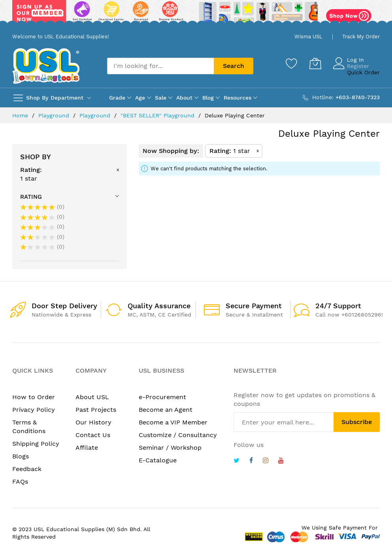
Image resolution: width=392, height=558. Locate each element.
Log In (355, 60)
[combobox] (160, 66)
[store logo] (46, 66)
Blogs (21, 456)
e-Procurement (162, 397)
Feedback (27, 469)
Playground (55, 115)
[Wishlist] (292, 63)
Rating (31, 197)
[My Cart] (315, 63)
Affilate (87, 448)
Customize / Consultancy (178, 435)
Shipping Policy (36, 444)
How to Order (34, 397)
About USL (92, 397)
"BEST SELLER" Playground (158, 115)
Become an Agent (166, 410)
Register (358, 66)
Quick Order (363, 72)
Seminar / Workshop (170, 448)
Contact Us (93, 435)
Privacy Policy (34, 410)
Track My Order (361, 37)
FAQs (20, 482)
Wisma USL (308, 37)
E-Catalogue (158, 460)
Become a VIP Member (173, 422)
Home (21, 115)
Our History (93, 422)
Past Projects (96, 410)
